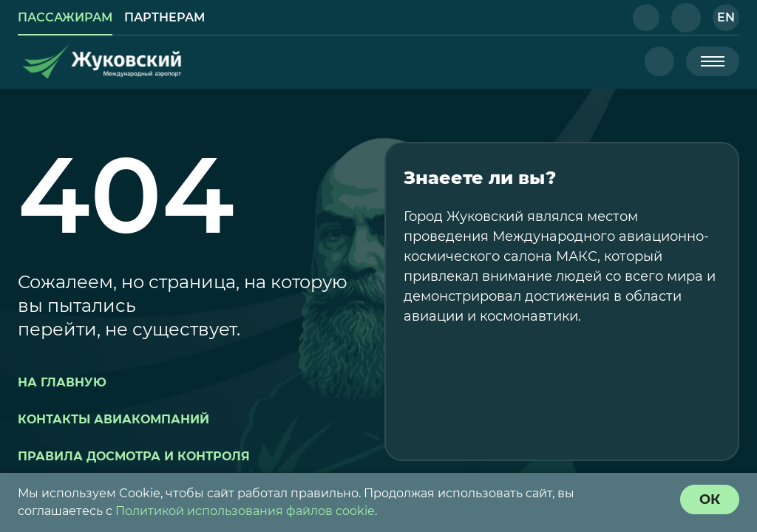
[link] (65, 18)
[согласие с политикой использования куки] (710, 499)
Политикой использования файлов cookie (245, 511)
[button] (646, 18)
